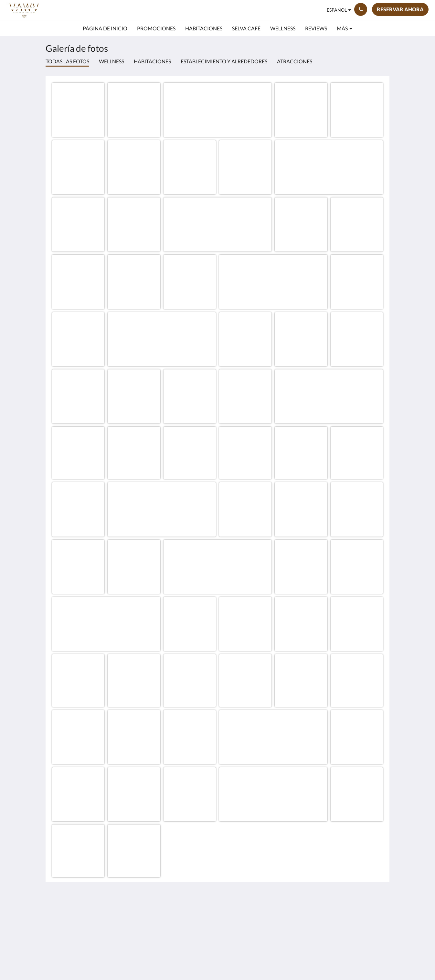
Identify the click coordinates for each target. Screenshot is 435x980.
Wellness (111, 61)
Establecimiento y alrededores (224, 61)
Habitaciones (152, 61)
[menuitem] (105, 28)
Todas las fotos (67, 61)
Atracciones (295, 61)
